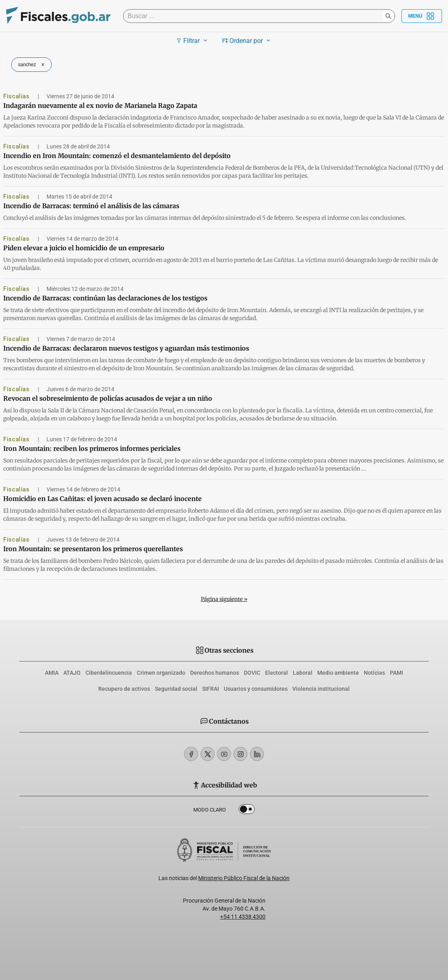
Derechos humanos (215, 673)
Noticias (374, 673)
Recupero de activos (124, 689)
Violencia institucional (321, 689)
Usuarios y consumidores (256, 689)
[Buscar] (255, 16)
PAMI (396, 673)
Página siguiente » (224, 599)
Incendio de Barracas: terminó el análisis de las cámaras (91, 206)
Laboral (303, 673)
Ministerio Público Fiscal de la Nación (244, 878)
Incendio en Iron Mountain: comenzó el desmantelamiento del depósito (117, 156)
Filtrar (193, 41)
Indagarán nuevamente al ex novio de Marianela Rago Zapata (100, 106)
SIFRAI (211, 689)
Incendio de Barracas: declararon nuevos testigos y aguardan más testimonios (126, 348)
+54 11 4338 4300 (243, 917)
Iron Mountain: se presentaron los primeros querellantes (93, 549)
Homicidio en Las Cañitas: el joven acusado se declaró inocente (102, 499)
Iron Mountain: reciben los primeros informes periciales (92, 448)
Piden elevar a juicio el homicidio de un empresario (84, 248)
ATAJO (72, 673)
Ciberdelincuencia (109, 673)
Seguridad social (176, 689)
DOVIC (252, 673)
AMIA (52, 673)
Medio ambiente (338, 673)
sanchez (32, 65)
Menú (422, 16)
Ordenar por (247, 41)
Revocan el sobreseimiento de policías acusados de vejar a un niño (108, 398)
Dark (247, 811)
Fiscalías (17, 96)
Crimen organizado (161, 673)
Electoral (277, 673)
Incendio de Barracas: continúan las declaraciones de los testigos (105, 298)
